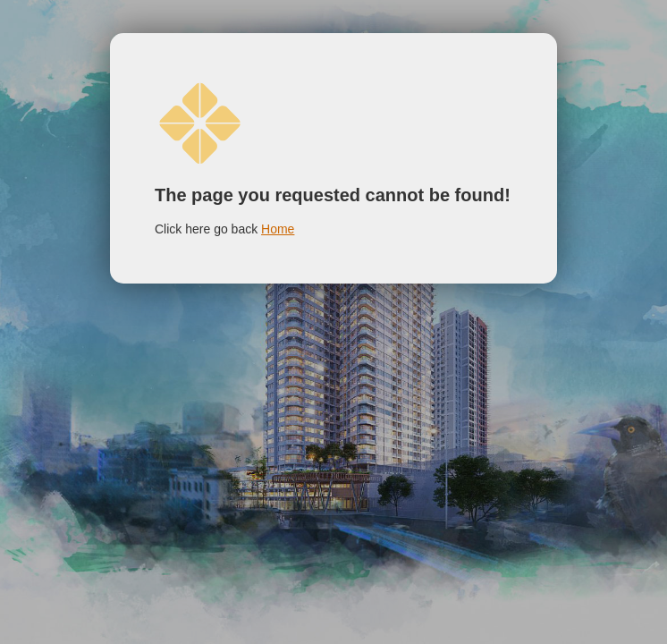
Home (278, 229)
